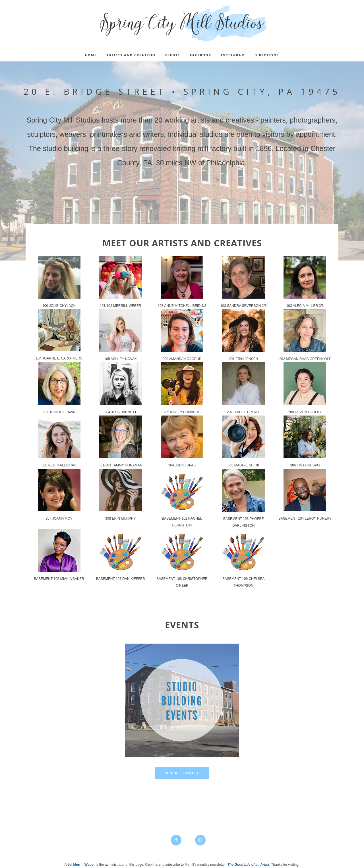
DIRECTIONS (267, 55)
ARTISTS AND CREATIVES (131, 55)
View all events (182, 773)
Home (91, 55)
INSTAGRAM (233, 55)
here (157, 865)
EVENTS (173, 55)
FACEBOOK (201, 55)
